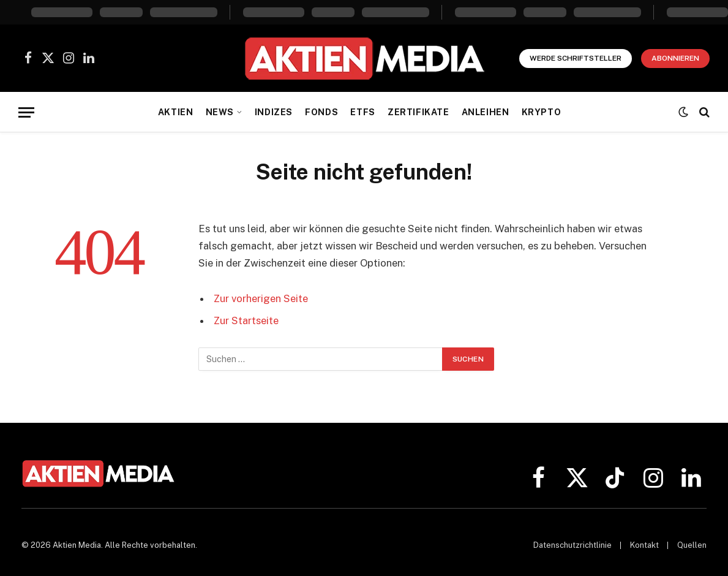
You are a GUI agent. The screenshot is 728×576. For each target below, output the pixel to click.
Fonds (321, 112)
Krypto (541, 112)
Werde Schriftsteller (576, 58)
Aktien (175, 112)
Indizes (274, 112)
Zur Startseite (246, 320)
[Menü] (26, 112)
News (220, 112)
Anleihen (486, 112)
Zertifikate (418, 112)
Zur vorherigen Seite (261, 298)
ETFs (362, 112)
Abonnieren (675, 58)
